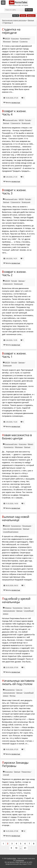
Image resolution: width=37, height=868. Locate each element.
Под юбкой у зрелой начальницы (16, 600)
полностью (16, 103)
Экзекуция (26, 123)
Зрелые (31, 20)
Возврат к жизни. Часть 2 (14, 273)
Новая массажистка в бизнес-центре (17, 437)
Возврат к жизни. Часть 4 (14, 113)
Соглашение (20, 860)
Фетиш (13, 696)
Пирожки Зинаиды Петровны (15, 764)
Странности (15, 123)
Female (28, 120)
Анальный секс (11, 120)
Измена (8, 608)
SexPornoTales (12, 858)
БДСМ (7, 38)
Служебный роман (11, 532)
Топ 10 (16, 16)
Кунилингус (25, 38)
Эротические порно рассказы (14, 20)
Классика (15, 38)
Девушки (31, 16)
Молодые (7, 41)
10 (16, 848)
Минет (31, 444)
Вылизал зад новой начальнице (16, 518)
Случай (6, 775)
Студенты (24, 41)
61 (25, 848)
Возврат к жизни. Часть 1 (14, 355)
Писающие (27, 526)
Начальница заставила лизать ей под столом (18, 682)
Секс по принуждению (12, 529)
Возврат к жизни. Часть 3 (14, 192)
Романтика (26, 772)
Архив (23, 16)
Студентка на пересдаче (11, 31)
